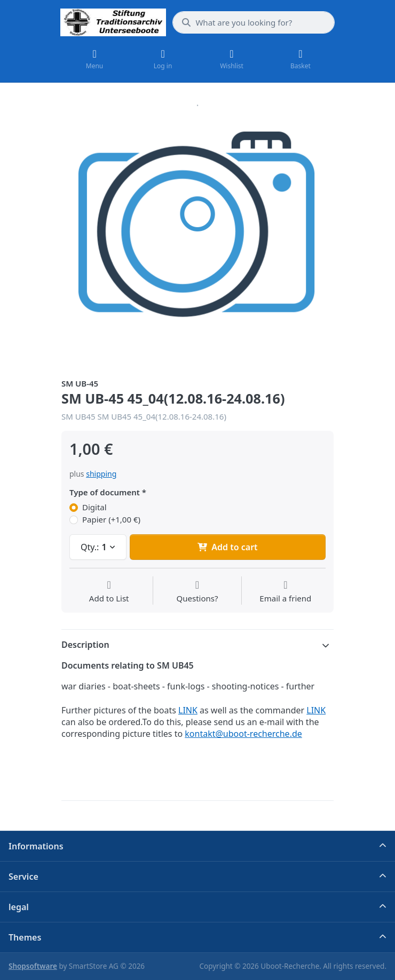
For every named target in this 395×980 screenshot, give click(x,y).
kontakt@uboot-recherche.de (243, 734)
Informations (36, 846)
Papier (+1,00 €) (111, 520)
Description (85, 645)
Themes (25, 937)
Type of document (105, 492)
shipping (101, 474)
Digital (94, 507)
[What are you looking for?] (254, 22)
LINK (188, 710)
